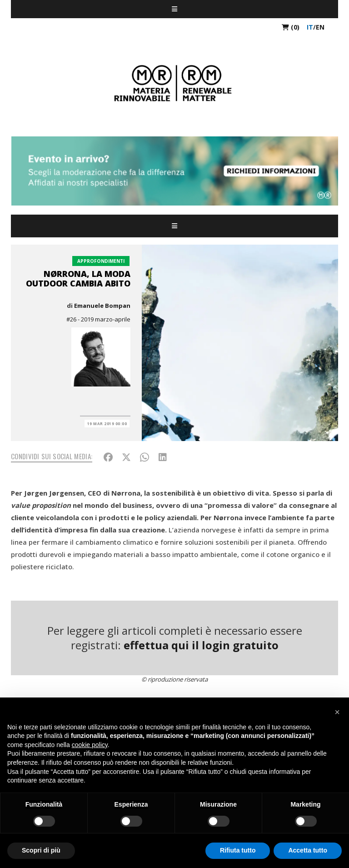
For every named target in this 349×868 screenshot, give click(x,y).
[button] (337, 712)
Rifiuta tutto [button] (238, 850)
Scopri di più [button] (41, 850)
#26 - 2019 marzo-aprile (98, 319)
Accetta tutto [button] (308, 850)
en (320, 27)
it (310, 27)
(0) (291, 27)
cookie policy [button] (90, 745)
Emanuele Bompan (102, 306)
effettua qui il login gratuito (201, 645)
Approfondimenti (101, 261)
